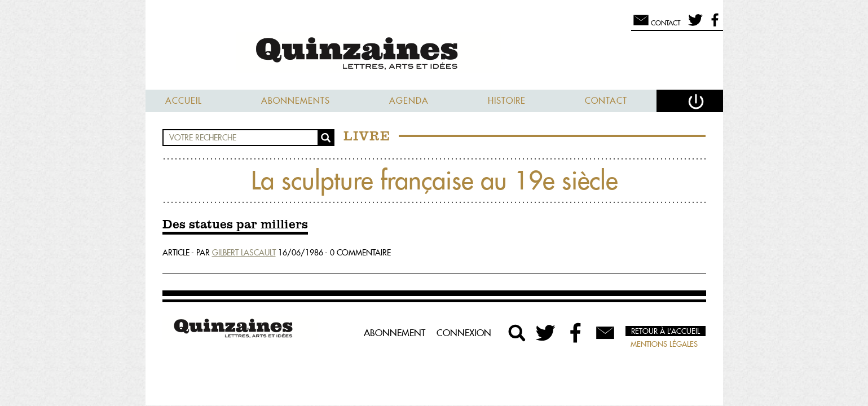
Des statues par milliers (235, 225)
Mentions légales (664, 344)
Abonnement (395, 333)
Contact (606, 101)
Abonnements (296, 101)
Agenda (409, 101)
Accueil (184, 101)
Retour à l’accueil (666, 331)
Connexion (464, 333)
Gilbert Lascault (244, 253)
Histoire (507, 101)
